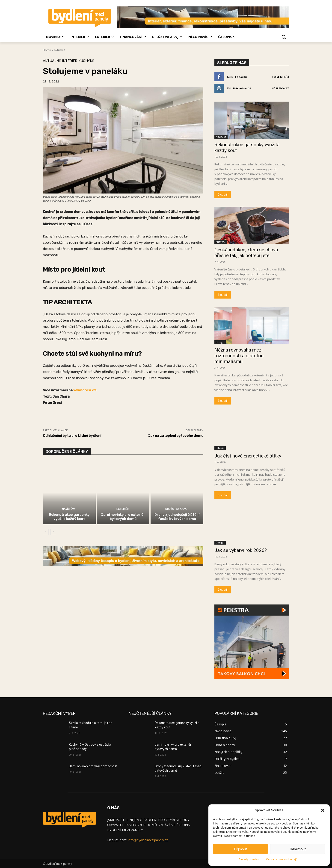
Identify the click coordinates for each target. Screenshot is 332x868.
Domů (47, 50)
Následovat (280, 88)
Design (220, 342)
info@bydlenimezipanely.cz (148, 840)
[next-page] (53, 532)
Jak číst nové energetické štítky (248, 456)
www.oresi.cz (85, 390)
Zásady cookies (249, 859)
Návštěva (69, 509)
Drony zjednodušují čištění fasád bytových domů (177, 517)
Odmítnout (298, 849)
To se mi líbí (280, 77)
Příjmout (241, 849)
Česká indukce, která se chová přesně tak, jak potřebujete (246, 253)
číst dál (223, 195)
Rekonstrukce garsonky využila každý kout (69, 517)
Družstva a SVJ (176, 509)
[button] (323, 810)
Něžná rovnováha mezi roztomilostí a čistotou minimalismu (239, 356)
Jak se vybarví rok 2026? (241, 550)
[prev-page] (46, 532)
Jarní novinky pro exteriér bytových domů (123, 517)
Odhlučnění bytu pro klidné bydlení (72, 436)
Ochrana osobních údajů (282, 859)
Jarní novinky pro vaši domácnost (93, 766)
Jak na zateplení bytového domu (176, 436)
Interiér (70, 61)
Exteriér (123, 509)
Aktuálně (60, 50)
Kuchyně (86, 61)
